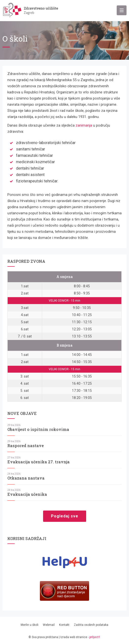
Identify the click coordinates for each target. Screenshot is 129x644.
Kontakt (64, 625)
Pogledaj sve (65, 516)
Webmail (49, 625)
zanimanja (84, 125)
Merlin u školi (30, 625)
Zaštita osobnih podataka (91, 625)
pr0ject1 (95, 637)
